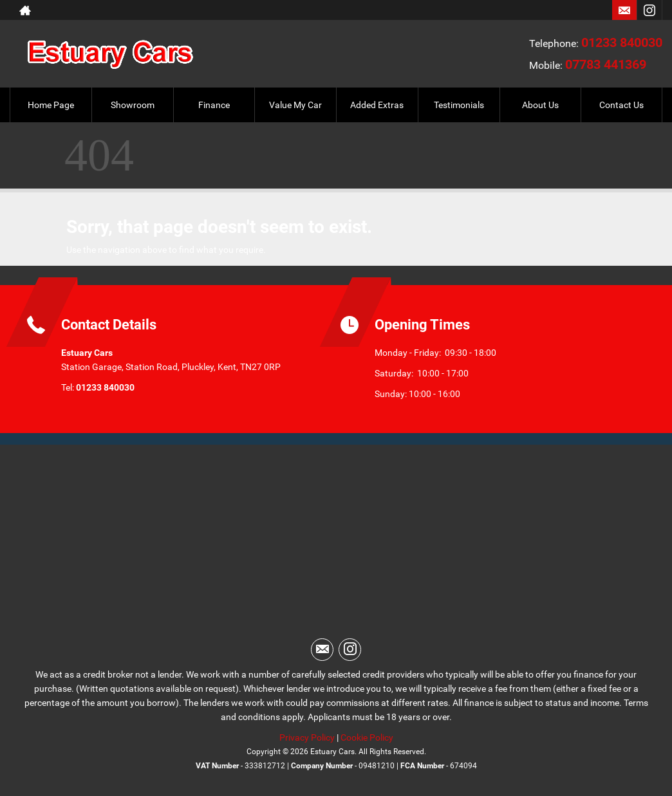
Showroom (133, 105)
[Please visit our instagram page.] (649, 10)
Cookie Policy (367, 737)
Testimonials (459, 105)
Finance (214, 105)
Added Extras (377, 105)
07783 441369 (606, 64)
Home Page (51, 105)
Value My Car (295, 105)
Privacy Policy (307, 737)
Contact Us (621, 105)
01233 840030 (622, 42)
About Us (540, 105)
